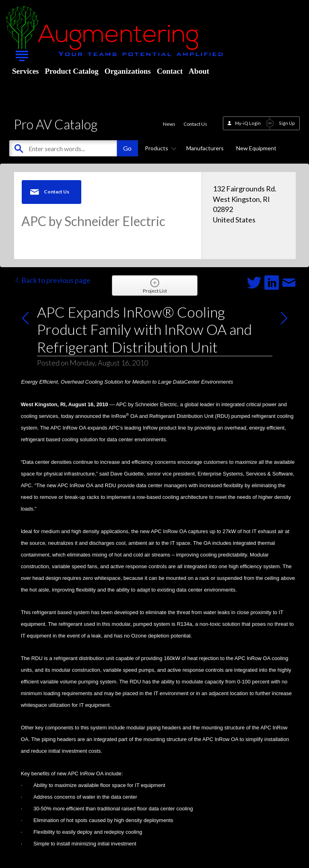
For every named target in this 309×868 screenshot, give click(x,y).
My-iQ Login (248, 123)
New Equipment (256, 148)
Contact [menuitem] (170, 71)
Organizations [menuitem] (128, 71)
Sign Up (287, 123)
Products (159, 148)
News (169, 124)
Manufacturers (205, 148)
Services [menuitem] (25, 71)
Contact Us (195, 124)
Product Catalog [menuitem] (71, 71)
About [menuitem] (199, 71)
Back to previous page (52, 280)
